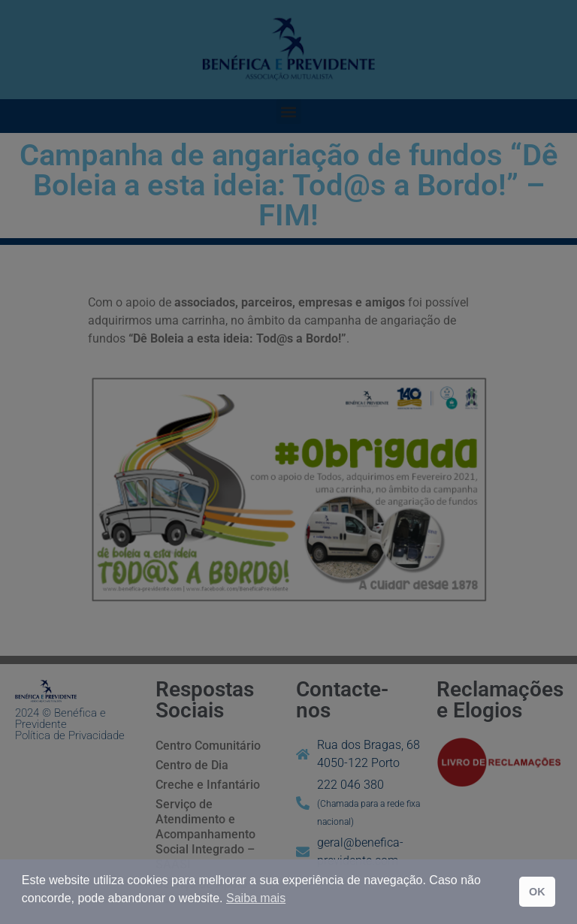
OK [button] (537, 892)
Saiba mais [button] (256, 898)
